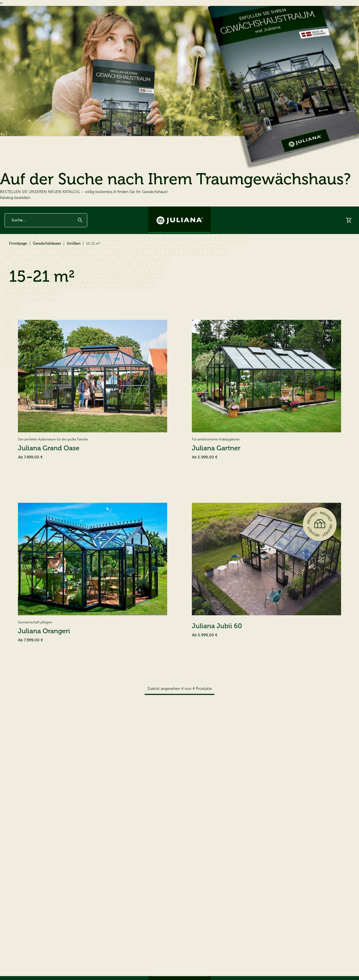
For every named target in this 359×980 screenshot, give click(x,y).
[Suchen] (80, 230)
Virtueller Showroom (275, 249)
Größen (74, 269)
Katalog (241, 249)
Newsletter (240, 211)
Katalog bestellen (15, 198)
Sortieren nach (282, 338)
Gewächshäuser (22, 249)
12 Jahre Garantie (18, 211)
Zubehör (60, 249)
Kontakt (309, 211)
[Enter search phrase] (46, 230)
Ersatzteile (92, 249)
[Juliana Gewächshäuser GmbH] (179, 220)
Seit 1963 (74, 211)
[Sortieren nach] (325, 338)
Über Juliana (287, 211)
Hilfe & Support (340, 249)
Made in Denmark (49, 211)
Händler (310, 249)
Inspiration (263, 211)
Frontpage (18, 269)
